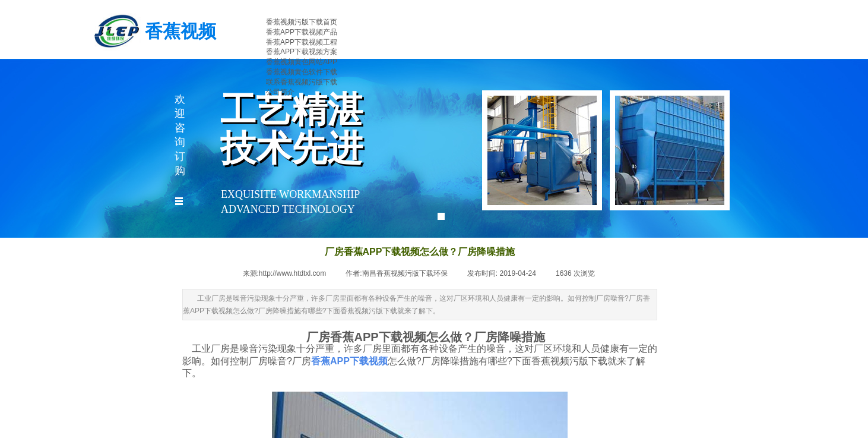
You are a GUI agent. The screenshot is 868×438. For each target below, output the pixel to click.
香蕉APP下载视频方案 (302, 52)
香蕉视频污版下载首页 (302, 22)
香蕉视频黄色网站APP (302, 62)
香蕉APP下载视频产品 (302, 32)
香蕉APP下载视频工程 (302, 42)
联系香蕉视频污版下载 (302, 82)
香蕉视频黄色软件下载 (302, 72)
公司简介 (280, 92)
